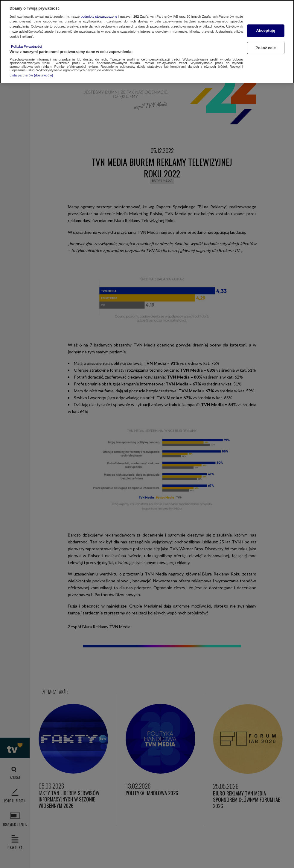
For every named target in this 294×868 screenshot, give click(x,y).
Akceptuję (266, 31)
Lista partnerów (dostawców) (31, 75)
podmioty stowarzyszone (99, 16)
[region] (147, 42)
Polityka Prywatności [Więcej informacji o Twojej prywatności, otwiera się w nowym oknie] (26, 46)
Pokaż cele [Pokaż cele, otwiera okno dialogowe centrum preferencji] (266, 48)
